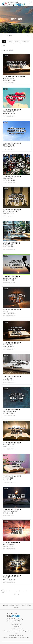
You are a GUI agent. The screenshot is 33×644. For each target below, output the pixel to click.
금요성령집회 (25, 42)
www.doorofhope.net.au (16, 629)
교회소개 (5, 605)
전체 (4, 42)
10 (15, 594)
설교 (4, 45)
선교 (29, 605)
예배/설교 (12, 605)
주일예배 (10, 42)
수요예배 (17, 42)
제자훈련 (24, 605)
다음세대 (18, 605)
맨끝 (18, 594)
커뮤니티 (16, 607)
